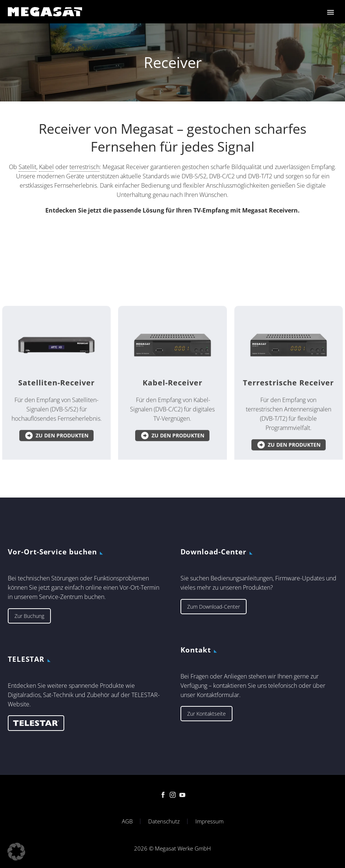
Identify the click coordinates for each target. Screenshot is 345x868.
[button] (16, 852)
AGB (127, 821)
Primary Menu (331, 12)
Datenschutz (164, 821)
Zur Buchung (29, 616)
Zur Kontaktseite (206, 714)
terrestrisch (84, 204)
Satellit (27, 204)
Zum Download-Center (214, 607)
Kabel (46, 204)
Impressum (209, 821)
